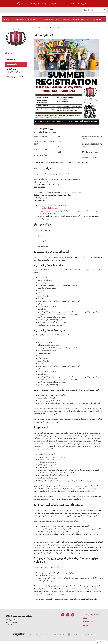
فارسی (99, 642)
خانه (35, 27)
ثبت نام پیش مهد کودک (15, 77)
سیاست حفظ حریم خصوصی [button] (59, 635)
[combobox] (101, 642)
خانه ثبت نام (11, 59)
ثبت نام (46, 27)
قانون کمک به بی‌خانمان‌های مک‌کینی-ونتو (16, 70)
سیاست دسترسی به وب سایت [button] (39, 635)
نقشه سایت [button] (74, 635)
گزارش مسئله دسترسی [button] (87, 635)
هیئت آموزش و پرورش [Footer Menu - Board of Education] (91, 614)
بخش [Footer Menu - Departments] (85, 618)
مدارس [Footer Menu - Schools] (86, 625)
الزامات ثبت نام (12, 64)
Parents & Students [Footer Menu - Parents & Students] (91, 621)
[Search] (104, 10)
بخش (40, 27)
